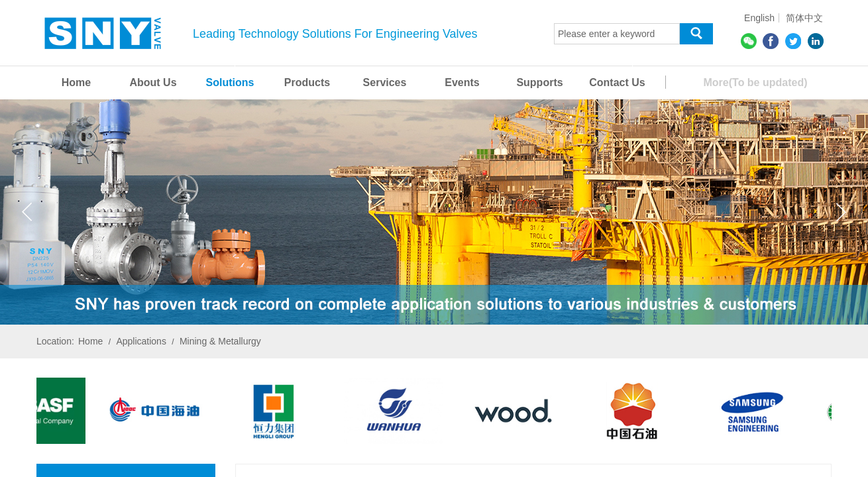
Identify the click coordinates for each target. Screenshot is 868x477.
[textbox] (617, 34)
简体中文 (804, 18)
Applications (141, 341)
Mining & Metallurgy (220, 341)
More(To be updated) (755, 82)
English (759, 18)
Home (90, 341)
